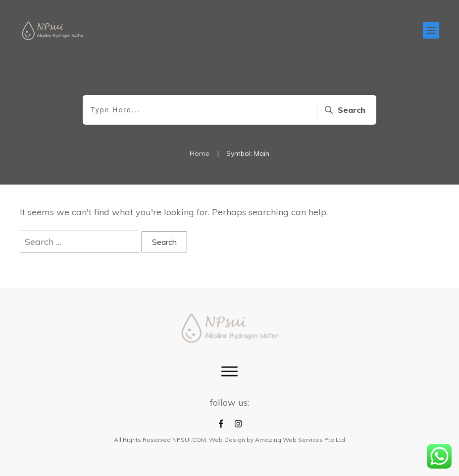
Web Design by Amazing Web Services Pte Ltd (277, 440)
